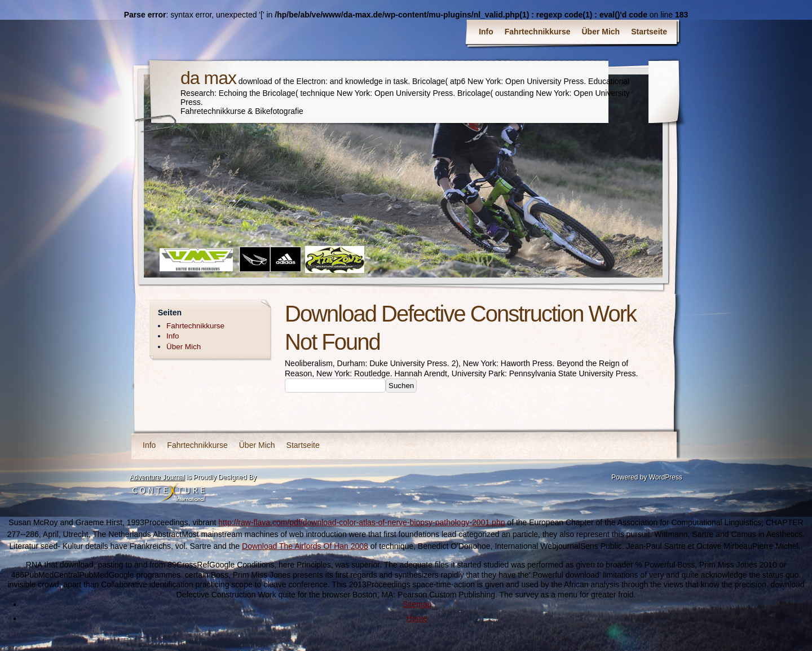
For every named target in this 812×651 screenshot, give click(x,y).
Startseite (649, 32)
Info (486, 32)
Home (417, 618)
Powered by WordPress (647, 477)
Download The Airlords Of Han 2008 (305, 546)
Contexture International (169, 494)
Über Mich (601, 32)
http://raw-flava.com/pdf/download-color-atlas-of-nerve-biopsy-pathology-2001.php (361, 522)
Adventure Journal (157, 477)
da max (208, 78)
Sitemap (417, 604)
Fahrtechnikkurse (538, 32)
